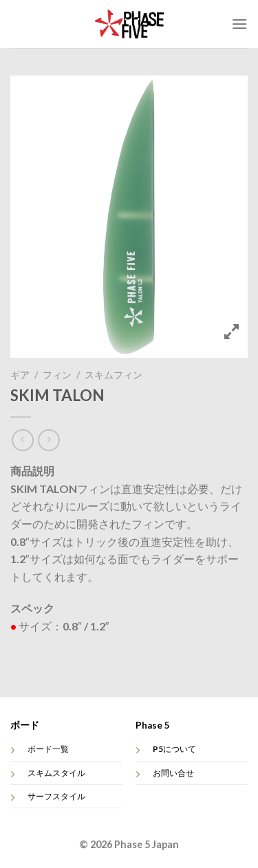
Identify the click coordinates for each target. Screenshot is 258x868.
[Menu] (239, 24)
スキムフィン (114, 375)
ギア (20, 375)
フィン (57, 375)
